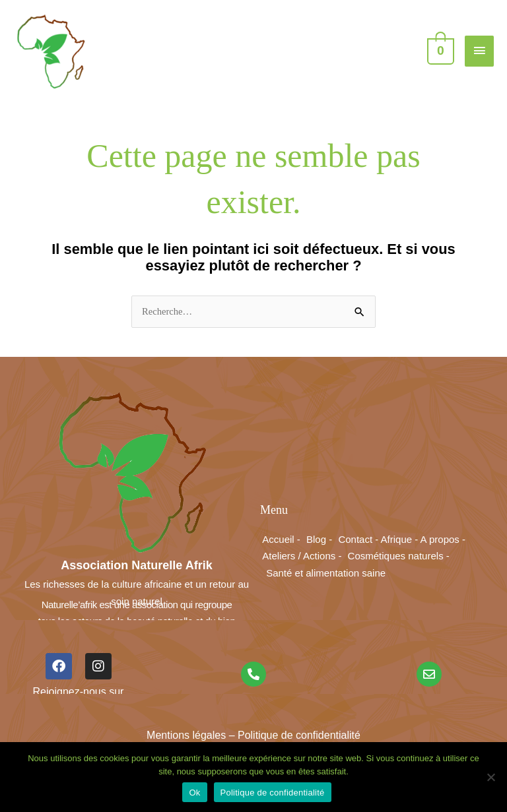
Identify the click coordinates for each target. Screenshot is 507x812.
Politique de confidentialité (273, 793)
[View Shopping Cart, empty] (439, 50)
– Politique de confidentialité (293, 735)
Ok (194, 793)
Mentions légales (186, 735)
